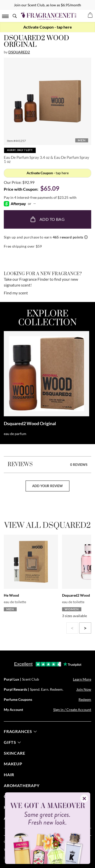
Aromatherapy (22, 785)
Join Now (84, 689)
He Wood (11, 595)
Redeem (85, 699)
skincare (14, 753)
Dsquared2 (19, 52)
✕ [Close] (84, 798)
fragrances (20, 731)
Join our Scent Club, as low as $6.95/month (48, 5)
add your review (48, 486)
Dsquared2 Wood (76, 595)
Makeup (13, 764)
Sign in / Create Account (72, 710)
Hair (9, 775)
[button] (48, 101)
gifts (12, 742)
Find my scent (16, 293)
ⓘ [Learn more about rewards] (86, 237)
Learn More (82, 679)
